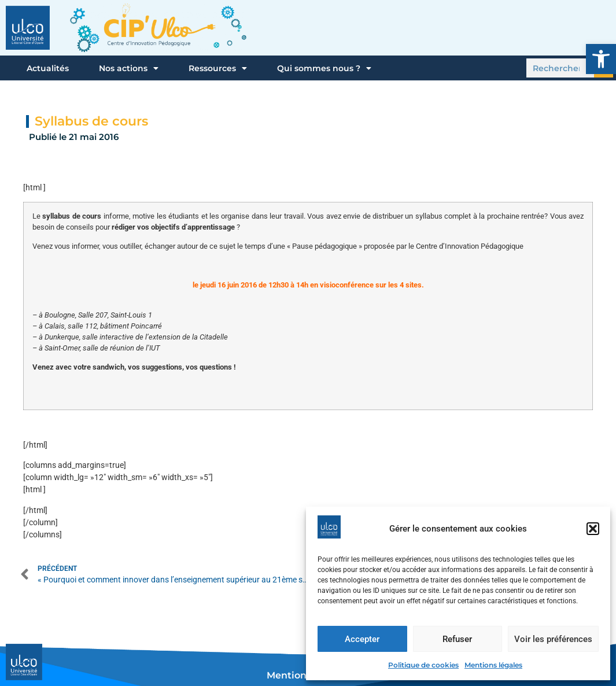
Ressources (218, 68)
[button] (601, 59)
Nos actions (129, 68)
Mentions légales (493, 665)
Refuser (457, 639)
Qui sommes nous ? (324, 68)
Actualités (48, 68)
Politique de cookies (423, 665)
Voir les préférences (553, 639)
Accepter (362, 639)
